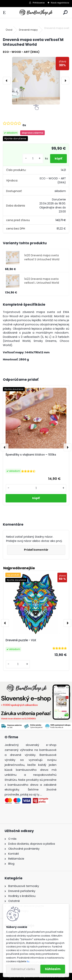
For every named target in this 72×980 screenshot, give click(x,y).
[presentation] (7, 81)
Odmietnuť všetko (23, 969)
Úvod (9, 30)
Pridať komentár (36, 550)
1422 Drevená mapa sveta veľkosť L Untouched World (42, 281)
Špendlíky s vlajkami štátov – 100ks (31, 455)
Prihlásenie (39, 3)
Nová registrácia (60, 3)
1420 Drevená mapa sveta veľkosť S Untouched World (42, 257)
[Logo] (36, 13)
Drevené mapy (28, 30)
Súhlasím (53, 969)
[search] (65, 13)
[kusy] (33, 159)
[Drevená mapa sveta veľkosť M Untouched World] (36, 81)
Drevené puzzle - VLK (21, 640)
